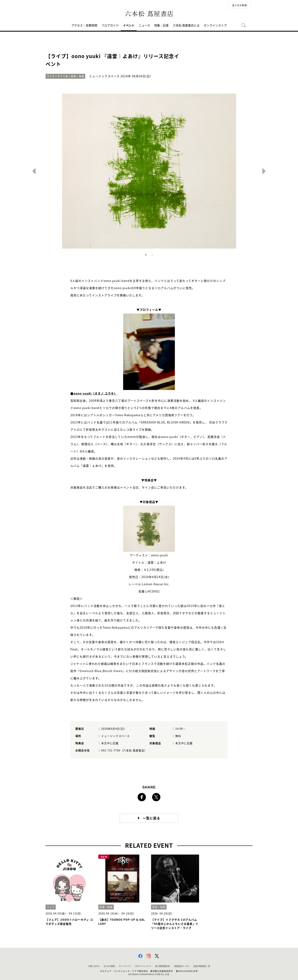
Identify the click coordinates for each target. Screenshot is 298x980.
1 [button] (146, 255)
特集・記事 (161, 25)
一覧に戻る (151, 818)
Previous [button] (32, 171)
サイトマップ (124, 966)
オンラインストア (215, 25)
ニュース (144, 25)
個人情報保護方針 (162, 966)
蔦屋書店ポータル (181, 966)
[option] (149, 171)
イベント (129, 25)
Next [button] (266, 171)
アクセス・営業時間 (84, 25)
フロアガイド (110, 25)
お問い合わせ (94, 966)
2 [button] (152, 255)
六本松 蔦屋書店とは (186, 25)
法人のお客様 (239, 5)
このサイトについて (142, 966)
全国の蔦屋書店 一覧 (202, 966)
